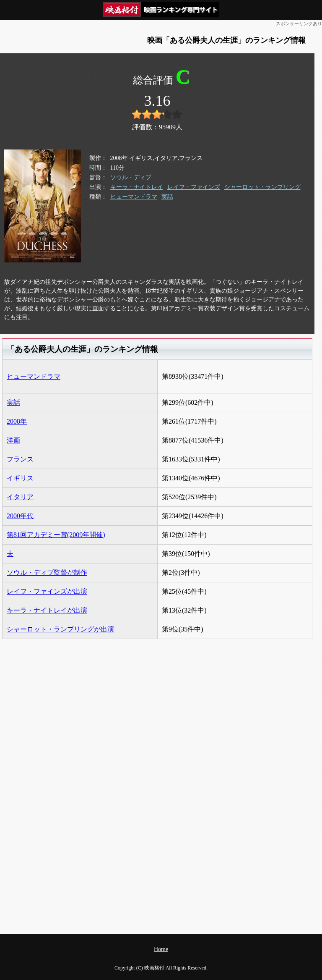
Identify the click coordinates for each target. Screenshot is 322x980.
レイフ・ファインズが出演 (47, 591)
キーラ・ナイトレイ (137, 187)
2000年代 (20, 516)
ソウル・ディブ (131, 177)
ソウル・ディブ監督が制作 (47, 573)
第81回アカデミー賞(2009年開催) (56, 535)
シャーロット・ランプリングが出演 (60, 629)
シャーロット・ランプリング (262, 187)
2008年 (17, 421)
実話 (167, 197)
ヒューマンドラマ (134, 197)
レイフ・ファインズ (194, 187)
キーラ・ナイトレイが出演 (47, 610)
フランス (20, 459)
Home (161, 949)
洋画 (13, 440)
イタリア (20, 497)
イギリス (20, 478)
